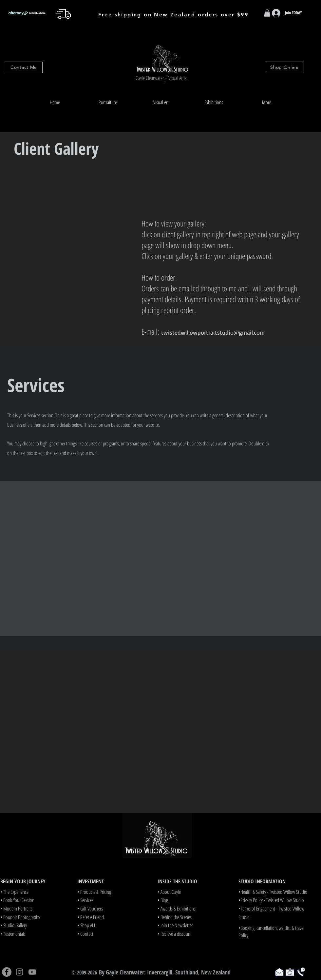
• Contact (85, 934)
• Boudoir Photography (20, 917)
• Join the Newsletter (175, 925)
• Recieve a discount (175, 934)
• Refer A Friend (91, 917)
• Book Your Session (17, 900)
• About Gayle (169, 892)
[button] (108, 102)
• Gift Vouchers (90, 909)
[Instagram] (19, 972)
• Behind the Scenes (175, 917)
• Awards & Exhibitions (177, 909)
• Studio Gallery (14, 925)
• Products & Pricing (94, 892)
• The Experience (14, 892)
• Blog (163, 900)
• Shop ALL (87, 925)
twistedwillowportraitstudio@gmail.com (213, 332)
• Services (85, 900)
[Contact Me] (24, 67)
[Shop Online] (284, 67)
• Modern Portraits (16, 909)
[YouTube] (32, 972)
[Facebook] (7, 972)
